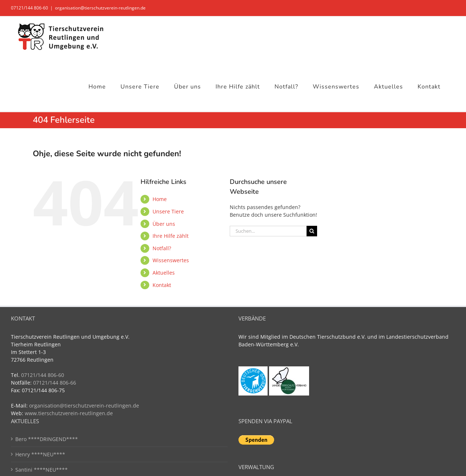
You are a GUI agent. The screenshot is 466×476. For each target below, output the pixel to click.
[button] (16, 460)
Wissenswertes (171, 260)
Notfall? (162, 248)
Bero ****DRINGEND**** (47, 439)
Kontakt (162, 285)
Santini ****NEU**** (42, 470)
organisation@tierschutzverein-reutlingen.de (100, 8)
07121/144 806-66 (55, 383)
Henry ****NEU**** (40, 454)
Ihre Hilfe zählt (171, 236)
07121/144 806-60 (29, 8)
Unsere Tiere (168, 211)
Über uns (164, 224)
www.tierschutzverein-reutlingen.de (69, 413)
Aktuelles (164, 273)
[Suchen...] (268, 231)
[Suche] (312, 231)
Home (160, 199)
